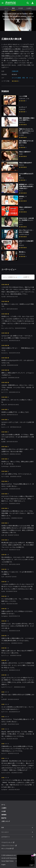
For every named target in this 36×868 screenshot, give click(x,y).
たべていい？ (23, 107)
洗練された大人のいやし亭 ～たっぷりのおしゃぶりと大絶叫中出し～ (26, 131)
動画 (13, 8)
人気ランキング (6, 821)
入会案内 (29, 8)
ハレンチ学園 (23, 96)
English (3, 865)
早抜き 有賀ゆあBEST (26, 163)
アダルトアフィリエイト (9, 846)
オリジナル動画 (16, 78)
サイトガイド (17, 832)
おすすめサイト (17, 837)
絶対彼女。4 (23, 196)
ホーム (6, 8)
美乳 (24, 78)
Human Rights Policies (8, 861)
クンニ (31, 78)
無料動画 (4, 815)
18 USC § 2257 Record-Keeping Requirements (14, 858)
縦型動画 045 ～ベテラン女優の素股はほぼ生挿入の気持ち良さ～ (26, 186)
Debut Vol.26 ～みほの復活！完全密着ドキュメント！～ (26, 220)
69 (27, 78)
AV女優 (20, 8)
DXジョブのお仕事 (7, 849)
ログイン (20, 277)
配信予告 (4, 818)
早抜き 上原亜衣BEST (26, 207)
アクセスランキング (8, 842)
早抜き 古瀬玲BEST (25, 152)
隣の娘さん (22, 252)
